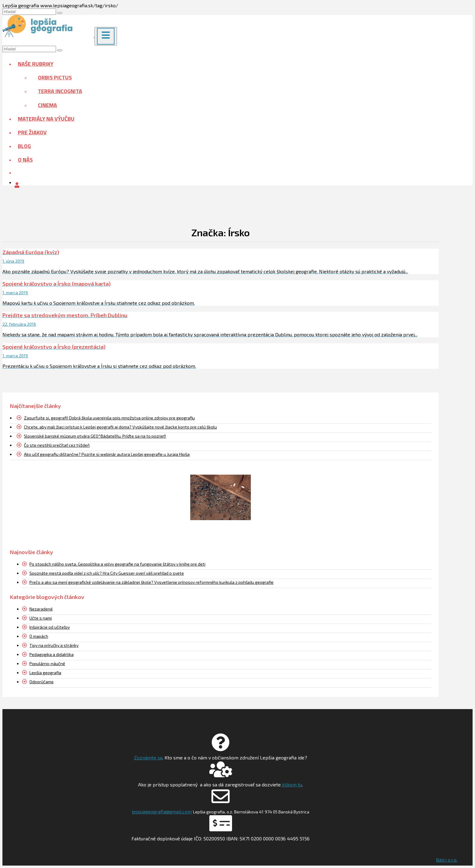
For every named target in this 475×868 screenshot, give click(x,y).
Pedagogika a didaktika (51, 654)
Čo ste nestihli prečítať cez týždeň (57, 445)
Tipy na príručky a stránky (54, 645)
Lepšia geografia (45, 673)
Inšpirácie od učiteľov (50, 627)
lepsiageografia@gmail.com (162, 811)
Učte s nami (41, 618)
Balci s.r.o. (447, 860)
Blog (24, 146)
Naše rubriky (36, 64)
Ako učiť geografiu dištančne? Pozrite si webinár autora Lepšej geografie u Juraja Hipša (107, 454)
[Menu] (106, 36)
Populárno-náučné (47, 663)
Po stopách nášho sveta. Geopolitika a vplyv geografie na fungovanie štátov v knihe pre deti (117, 564)
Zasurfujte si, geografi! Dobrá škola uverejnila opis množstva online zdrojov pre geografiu (109, 418)
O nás (25, 160)
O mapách (39, 636)
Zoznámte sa (148, 757)
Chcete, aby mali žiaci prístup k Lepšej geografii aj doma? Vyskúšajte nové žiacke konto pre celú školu (120, 427)
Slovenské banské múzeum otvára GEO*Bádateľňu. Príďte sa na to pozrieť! (95, 436)
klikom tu (291, 784)
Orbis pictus (55, 77)
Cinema (47, 105)
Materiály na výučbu (46, 119)
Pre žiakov (32, 132)
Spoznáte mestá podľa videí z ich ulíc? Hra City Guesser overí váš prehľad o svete (107, 573)
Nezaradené (41, 609)
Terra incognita (60, 91)
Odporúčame (42, 682)
